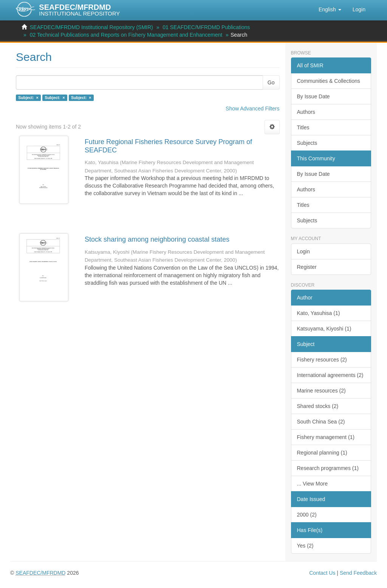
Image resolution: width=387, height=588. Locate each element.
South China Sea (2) (321, 422)
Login (303, 251)
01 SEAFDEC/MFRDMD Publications (206, 27)
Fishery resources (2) (322, 360)
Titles (303, 127)
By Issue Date (313, 96)
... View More (312, 484)
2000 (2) (307, 515)
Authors (306, 112)
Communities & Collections (329, 81)
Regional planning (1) (322, 453)
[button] (330, 9)
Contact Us (322, 573)
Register (307, 267)
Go (271, 82)
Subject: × (28, 98)
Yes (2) (305, 546)
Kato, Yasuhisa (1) (319, 313)
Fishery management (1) (326, 437)
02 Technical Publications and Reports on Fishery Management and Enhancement (126, 35)
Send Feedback (358, 573)
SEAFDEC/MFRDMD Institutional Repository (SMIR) (91, 27)
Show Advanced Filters (252, 109)
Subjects (307, 143)
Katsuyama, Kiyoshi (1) (324, 329)
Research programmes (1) (328, 468)
